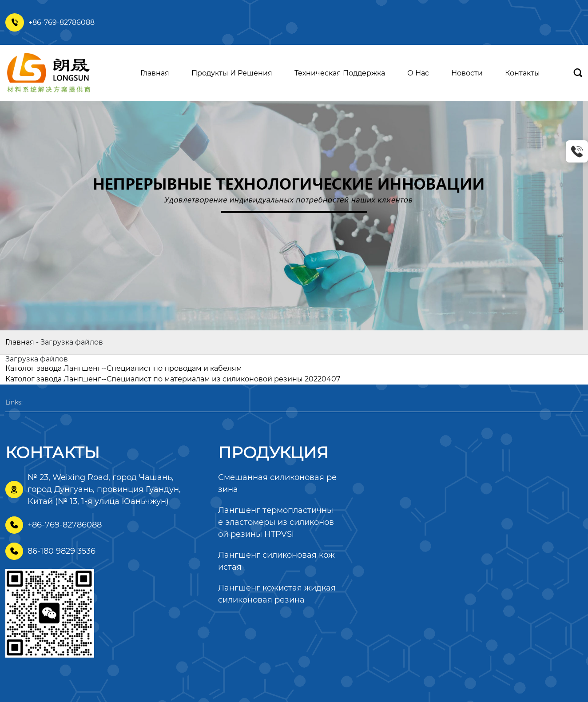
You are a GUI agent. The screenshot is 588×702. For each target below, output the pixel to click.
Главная (20, 342)
